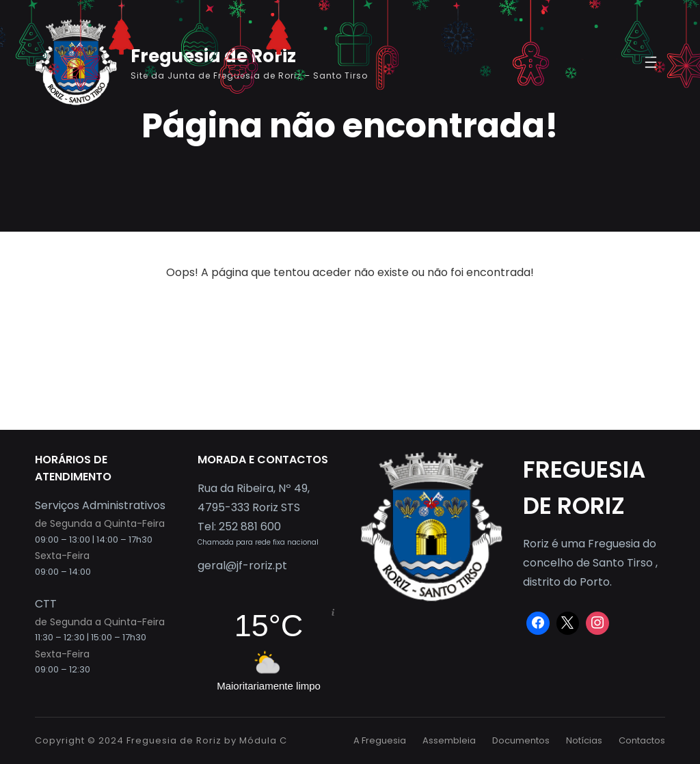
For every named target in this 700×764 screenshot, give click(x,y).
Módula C (263, 740)
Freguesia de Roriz (174, 740)
